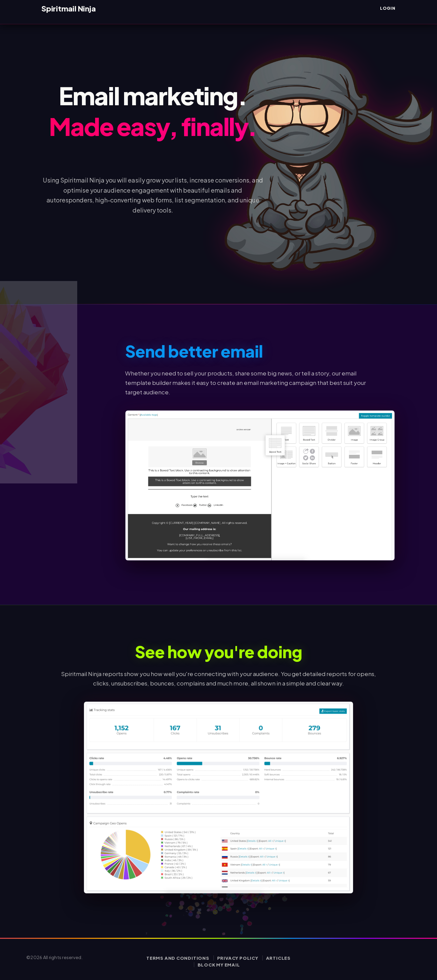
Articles (278, 958)
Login (388, 8)
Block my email (219, 965)
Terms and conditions (178, 958)
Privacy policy (238, 958)
